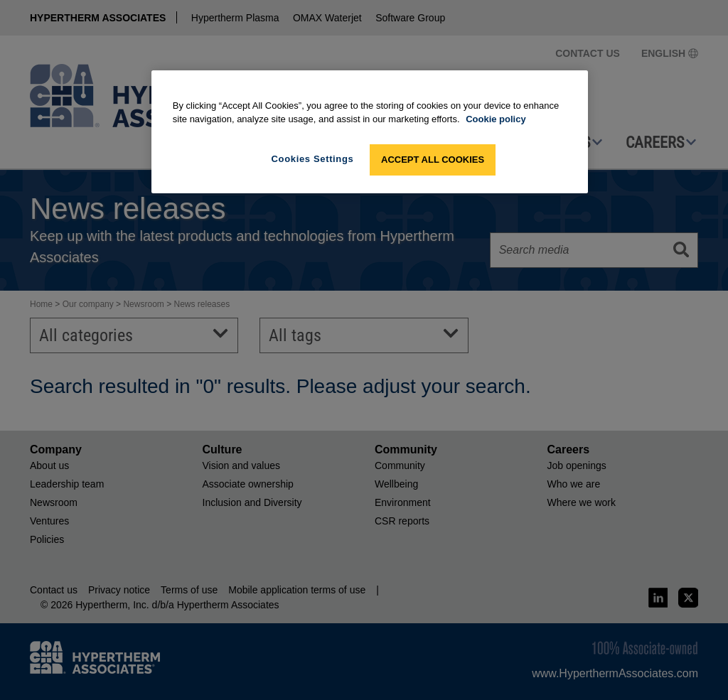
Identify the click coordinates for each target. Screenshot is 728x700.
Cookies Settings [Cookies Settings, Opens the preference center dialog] (313, 159)
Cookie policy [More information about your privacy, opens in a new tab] (496, 119)
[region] (370, 132)
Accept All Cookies (433, 160)
